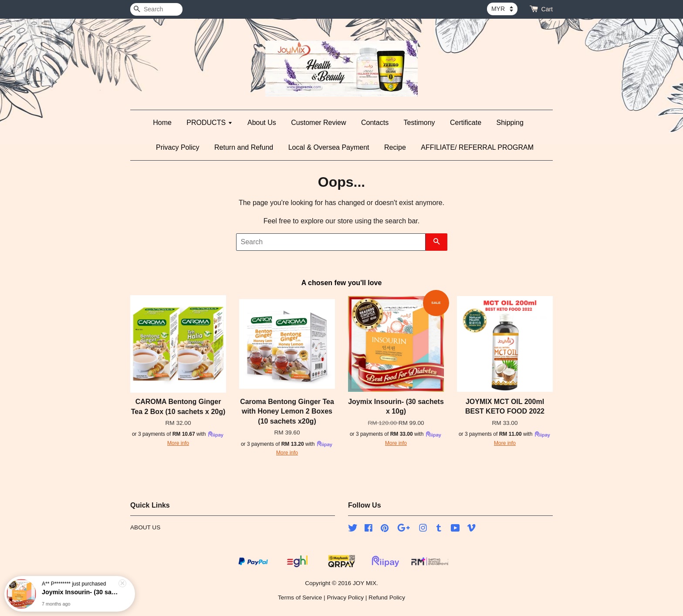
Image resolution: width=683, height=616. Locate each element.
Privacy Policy (178, 147)
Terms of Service (300, 597)
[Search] (156, 9)
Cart (547, 9)
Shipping (510, 123)
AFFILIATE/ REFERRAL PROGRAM (477, 147)
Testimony (419, 123)
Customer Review (318, 123)
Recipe (395, 147)
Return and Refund (244, 147)
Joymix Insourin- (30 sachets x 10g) (80, 592)
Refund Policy (387, 597)
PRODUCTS (209, 123)
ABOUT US (145, 527)
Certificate (466, 123)
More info (178, 443)
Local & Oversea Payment (329, 147)
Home (162, 123)
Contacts (375, 123)
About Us (262, 123)
